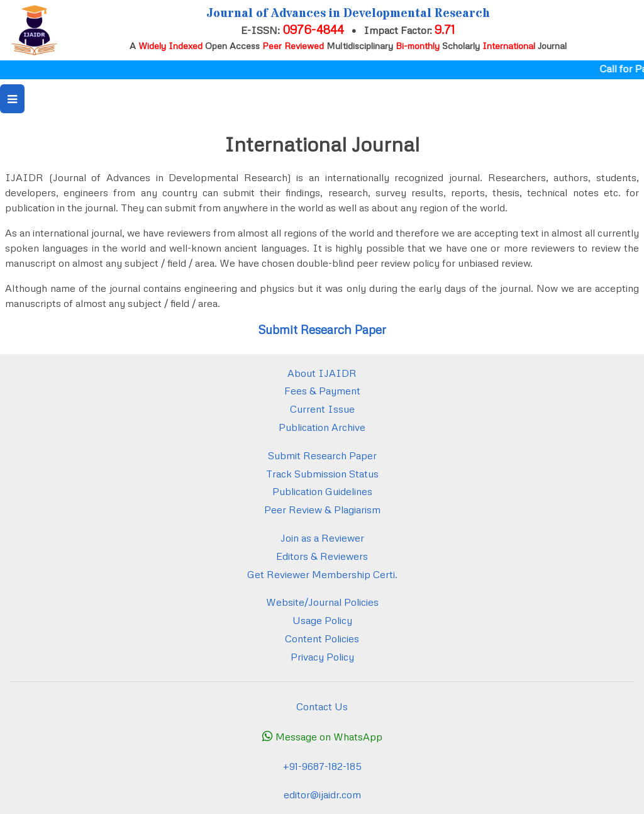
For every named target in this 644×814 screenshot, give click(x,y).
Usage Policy (322, 620)
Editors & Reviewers (322, 556)
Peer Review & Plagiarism (322, 510)
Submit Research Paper (322, 329)
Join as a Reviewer (322, 538)
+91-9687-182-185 (322, 766)
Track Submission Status (322, 474)
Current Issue (322, 409)
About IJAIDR (322, 373)
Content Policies (322, 638)
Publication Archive (322, 427)
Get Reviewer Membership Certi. (322, 574)
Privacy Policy (322, 657)
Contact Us (322, 706)
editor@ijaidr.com (322, 794)
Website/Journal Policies (322, 602)
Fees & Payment (322, 391)
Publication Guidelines (322, 491)
